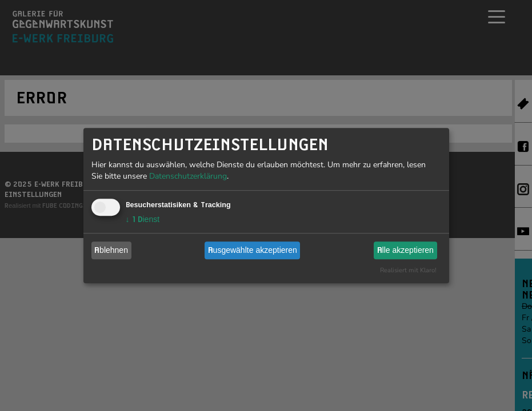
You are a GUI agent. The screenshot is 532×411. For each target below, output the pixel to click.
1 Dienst (143, 219)
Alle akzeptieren (405, 250)
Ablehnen (111, 250)
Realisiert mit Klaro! (408, 270)
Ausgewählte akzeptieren (253, 250)
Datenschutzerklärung (188, 176)
